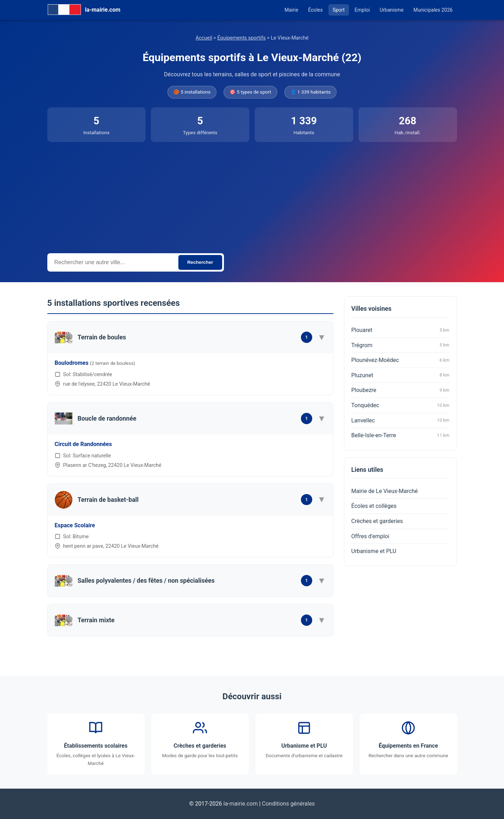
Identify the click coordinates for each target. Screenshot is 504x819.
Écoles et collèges (374, 506)
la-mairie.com (241, 804)
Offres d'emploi (370, 536)
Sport (339, 10)
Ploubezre (401, 390)
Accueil (204, 38)
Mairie (291, 10)
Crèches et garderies (377, 521)
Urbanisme (392, 10)
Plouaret (401, 330)
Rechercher (200, 262)
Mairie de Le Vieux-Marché (385, 491)
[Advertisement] (252, 195)
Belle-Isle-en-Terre (401, 435)
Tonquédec (401, 405)
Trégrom (401, 345)
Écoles (315, 10)
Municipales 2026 (433, 10)
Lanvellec (401, 420)
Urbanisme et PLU (374, 551)
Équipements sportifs (241, 38)
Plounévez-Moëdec (401, 360)
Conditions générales (289, 804)
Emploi (362, 10)
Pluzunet (401, 375)
